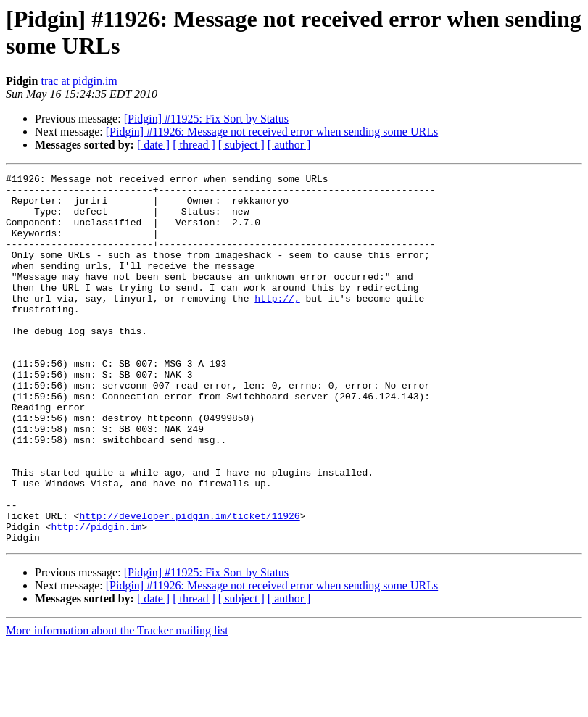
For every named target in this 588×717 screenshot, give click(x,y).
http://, (277, 324)
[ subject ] (241, 145)
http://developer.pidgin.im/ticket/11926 (189, 585)
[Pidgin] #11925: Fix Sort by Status (206, 119)
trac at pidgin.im (79, 81)
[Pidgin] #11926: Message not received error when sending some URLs (272, 132)
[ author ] (289, 145)
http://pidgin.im (96, 598)
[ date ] (153, 145)
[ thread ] (194, 145)
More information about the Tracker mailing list (117, 704)
